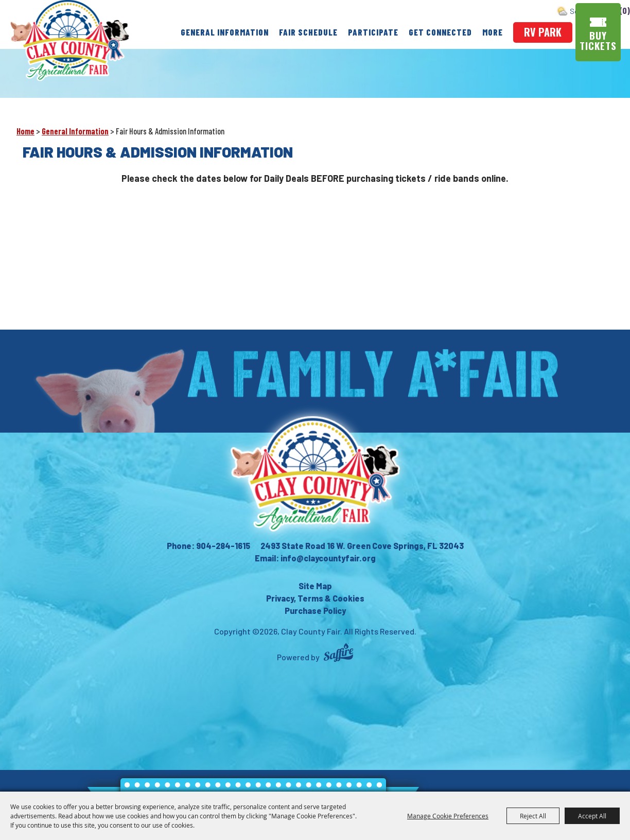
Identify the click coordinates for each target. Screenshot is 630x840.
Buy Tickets (599, 41)
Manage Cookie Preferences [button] (448, 816)
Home (25, 131)
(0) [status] (625, 11)
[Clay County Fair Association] (315, 474)
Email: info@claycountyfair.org (315, 558)
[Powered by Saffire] (338, 654)
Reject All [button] (533, 816)
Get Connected (440, 32)
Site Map (315, 586)
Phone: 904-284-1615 (208, 546)
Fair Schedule (308, 32)
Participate (373, 32)
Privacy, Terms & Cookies (315, 598)
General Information (225, 32)
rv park (543, 32)
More (493, 32)
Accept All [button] (592, 816)
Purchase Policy (315, 611)
